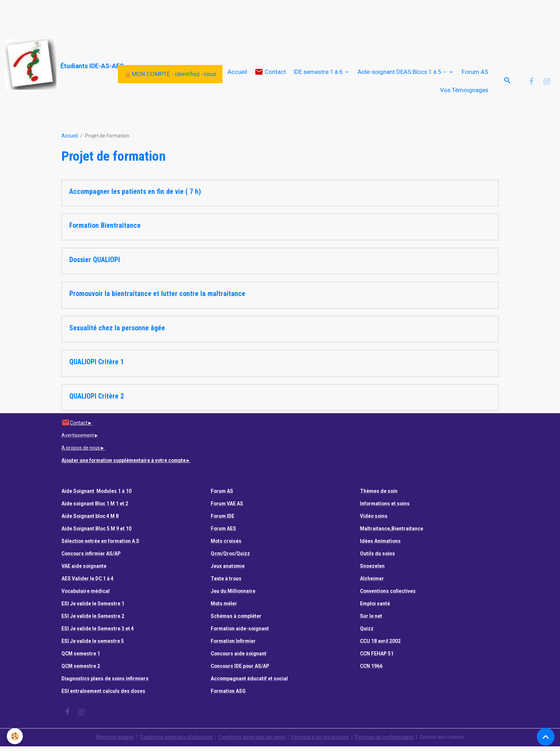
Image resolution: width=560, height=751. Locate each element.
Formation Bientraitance (105, 231)
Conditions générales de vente (252, 742)
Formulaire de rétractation (321, 742)
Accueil (237, 74)
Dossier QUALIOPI (95, 264)
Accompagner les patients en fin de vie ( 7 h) (135, 196)
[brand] (58, 65)
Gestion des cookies (445, 742)
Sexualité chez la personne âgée (117, 333)
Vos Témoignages (464, 92)
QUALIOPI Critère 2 (97, 401)
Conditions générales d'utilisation (174, 742)
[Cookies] (15, 736)
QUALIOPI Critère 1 (97, 367)
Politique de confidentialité (387, 742)
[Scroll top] (546, 737)
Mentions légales (112, 742)
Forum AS (475, 74)
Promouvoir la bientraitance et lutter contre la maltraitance (157, 299)
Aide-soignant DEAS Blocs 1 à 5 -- (403, 74)
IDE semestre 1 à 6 (319, 74)
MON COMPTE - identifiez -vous (170, 76)
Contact (270, 74)
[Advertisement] (130, 16)
